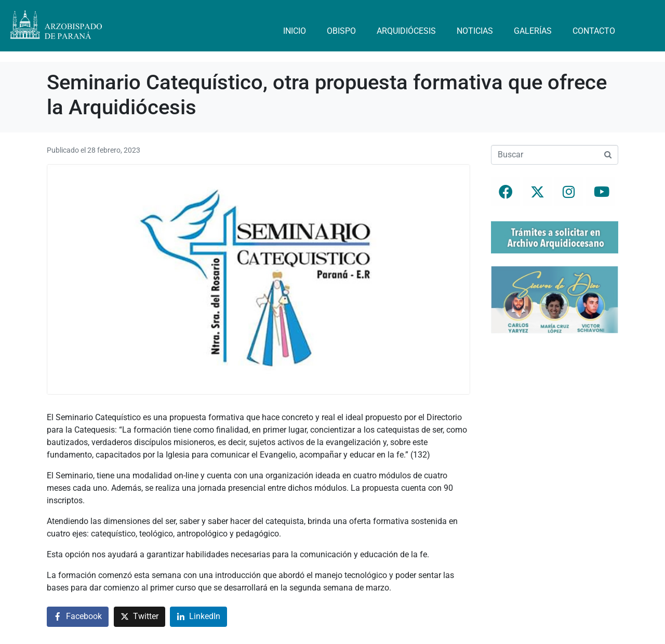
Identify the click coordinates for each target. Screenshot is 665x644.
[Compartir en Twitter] (139, 617)
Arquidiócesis (406, 31)
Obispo (341, 31)
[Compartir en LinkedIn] (198, 617)
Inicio (295, 31)
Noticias (475, 31)
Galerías (533, 31)
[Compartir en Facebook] (78, 617)
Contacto (594, 31)
